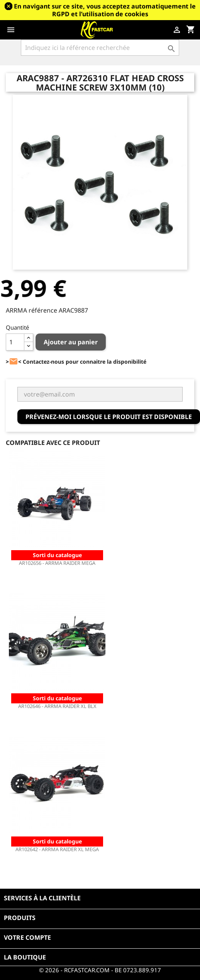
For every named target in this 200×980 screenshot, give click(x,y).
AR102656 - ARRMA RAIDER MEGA (57, 563)
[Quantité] (15, 342)
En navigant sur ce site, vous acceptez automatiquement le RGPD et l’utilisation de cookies (105, 10)
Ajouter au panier (71, 342)
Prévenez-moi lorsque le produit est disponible (109, 417)
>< (14, 362)
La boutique (25, 957)
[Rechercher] (100, 48)
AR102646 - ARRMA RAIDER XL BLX (57, 706)
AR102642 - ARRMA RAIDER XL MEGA (57, 849)
